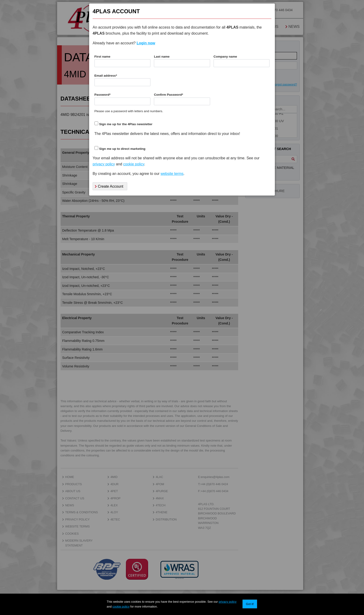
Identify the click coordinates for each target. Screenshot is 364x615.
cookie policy (121, 607)
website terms (172, 174)
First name (102, 57)
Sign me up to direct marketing (122, 149)
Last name (162, 57)
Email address (106, 76)
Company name (225, 57)
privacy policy (228, 602)
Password (103, 95)
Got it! (250, 604)
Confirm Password (168, 95)
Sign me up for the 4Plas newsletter (126, 124)
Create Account (109, 186)
